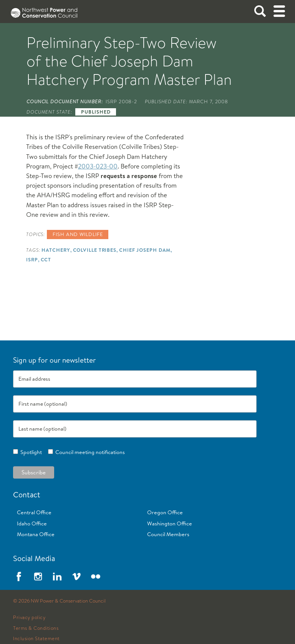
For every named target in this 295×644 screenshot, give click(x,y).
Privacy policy (29, 618)
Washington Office (170, 523)
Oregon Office (165, 512)
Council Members (168, 534)
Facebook (19, 576)
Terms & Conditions (36, 628)
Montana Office (36, 534)
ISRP (32, 259)
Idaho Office (32, 523)
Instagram (38, 576)
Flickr (96, 576)
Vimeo (76, 576)
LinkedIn (57, 576)
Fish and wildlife (78, 234)
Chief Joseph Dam (145, 250)
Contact (27, 495)
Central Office (34, 512)
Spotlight (30, 452)
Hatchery (56, 250)
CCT (46, 259)
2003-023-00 (98, 166)
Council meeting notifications (89, 452)
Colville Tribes (95, 250)
